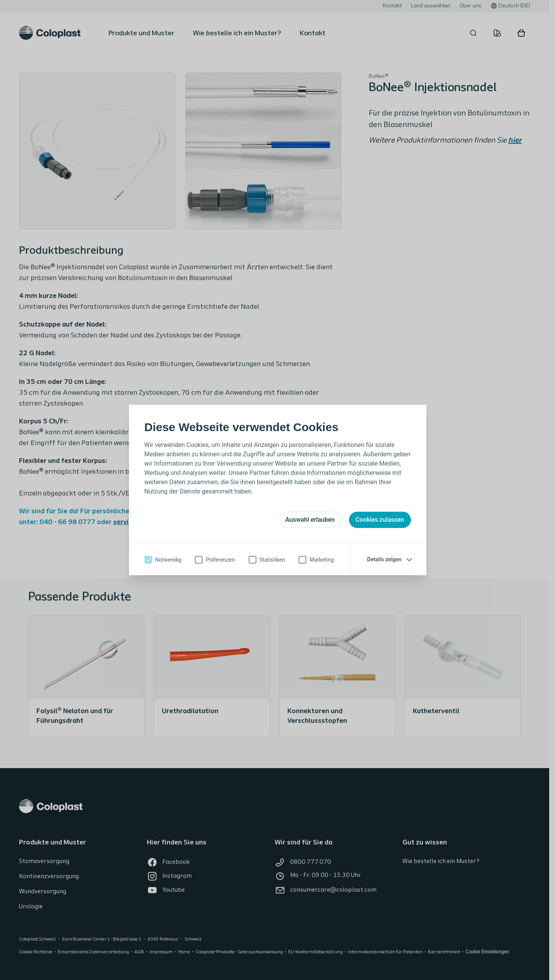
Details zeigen (384, 559)
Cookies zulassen (380, 520)
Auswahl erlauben (310, 520)
